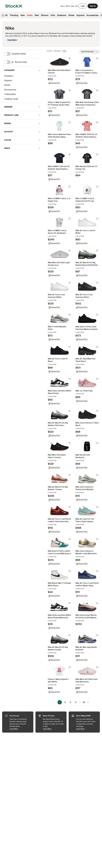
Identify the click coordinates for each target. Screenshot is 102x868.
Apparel (80, 15)
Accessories (92, 15)
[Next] (88, 702)
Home (49, 51)
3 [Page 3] (70, 702)
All (4, 15)
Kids (53, 15)
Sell (76, 6)
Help (73, 6)
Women (45, 15)
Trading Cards (11, 99)
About (68, 7)
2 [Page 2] (65, 702)
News (63, 6)
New (23, 15)
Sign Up (93, 6)
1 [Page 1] (60, 702)
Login (83, 6)
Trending (14, 15)
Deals (30, 15)
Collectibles (10, 94)
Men (37, 15)
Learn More (20, 729)
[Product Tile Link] (59, 71)
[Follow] (70, 58)
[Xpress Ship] (23, 62)
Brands (57, 51)
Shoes (71, 15)
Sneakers (62, 15)
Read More (12, 40)
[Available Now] (23, 54)
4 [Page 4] (76, 702)
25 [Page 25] (84, 702)
